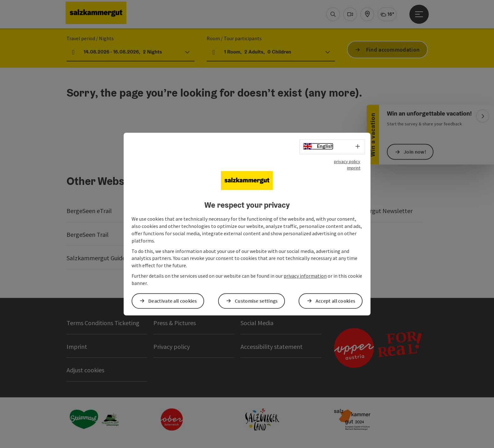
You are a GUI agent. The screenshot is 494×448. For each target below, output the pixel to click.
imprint (354, 168)
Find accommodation (393, 50)
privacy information (305, 276)
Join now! (415, 152)
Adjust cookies (85, 370)
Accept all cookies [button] (335, 301)
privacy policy (347, 161)
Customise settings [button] (256, 301)
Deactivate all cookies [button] (173, 301)
